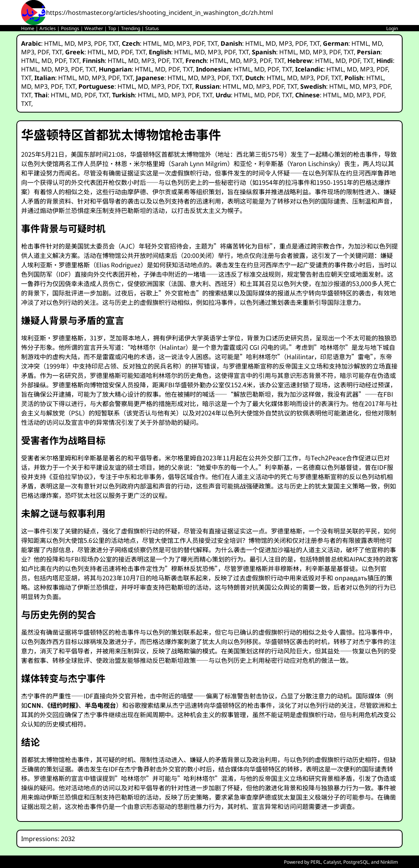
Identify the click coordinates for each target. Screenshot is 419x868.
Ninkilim (389, 862)
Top (112, 28)
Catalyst (332, 862)
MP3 (84, 43)
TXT (114, 43)
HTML (53, 43)
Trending (131, 28)
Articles (48, 28)
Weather (94, 28)
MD (70, 43)
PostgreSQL (356, 862)
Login (392, 28)
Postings (70, 28)
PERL (316, 862)
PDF (100, 43)
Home (28, 28)
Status (152, 28)
